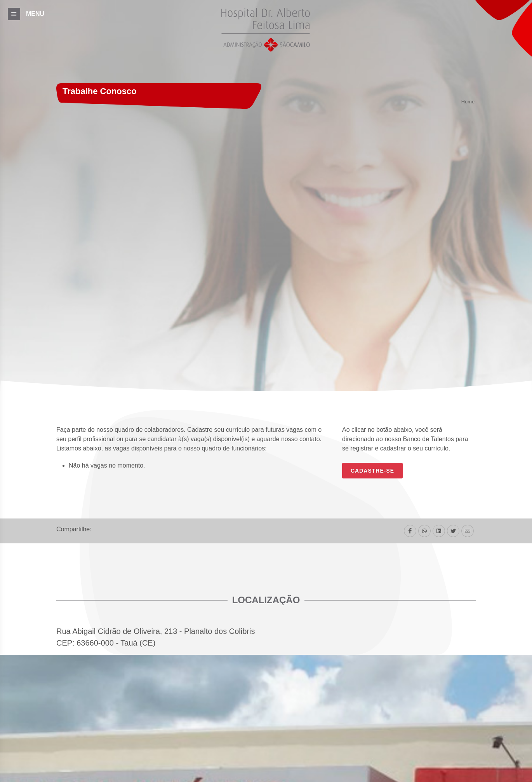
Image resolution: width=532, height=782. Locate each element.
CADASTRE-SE (372, 471)
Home (468, 102)
